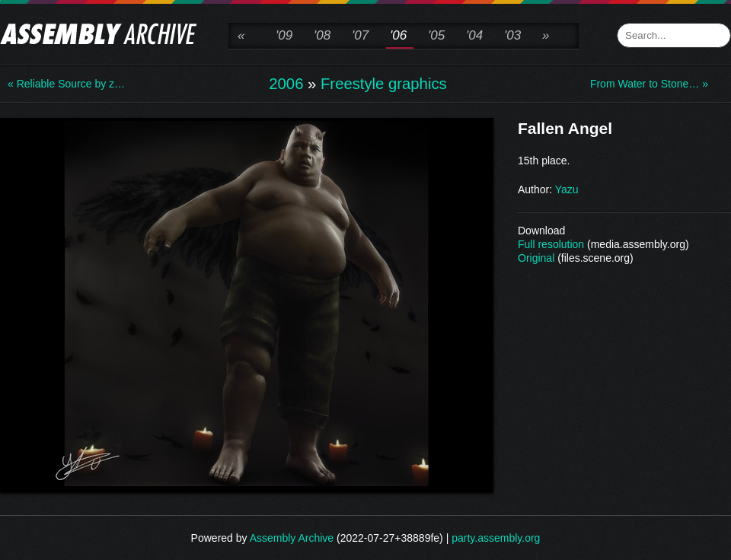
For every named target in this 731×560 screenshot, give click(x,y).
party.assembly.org (496, 538)
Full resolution (551, 244)
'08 (322, 35)
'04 (474, 35)
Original (536, 258)
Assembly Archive (292, 538)
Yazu (567, 189)
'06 (398, 35)
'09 (284, 35)
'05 (436, 35)
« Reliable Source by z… (66, 84)
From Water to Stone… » (649, 84)
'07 (360, 35)
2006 (286, 84)
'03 (512, 35)
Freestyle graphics (384, 84)
